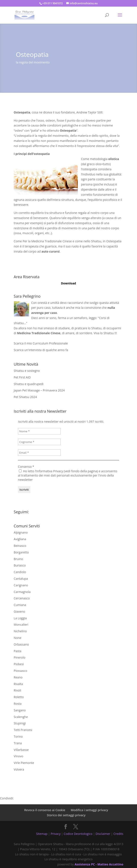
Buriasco (20, 565)
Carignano (21, 585)
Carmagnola (22, 592)
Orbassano (21, 644)
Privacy (56, 834)
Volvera (19, 769)
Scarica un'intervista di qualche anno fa (41, 350)
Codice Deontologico (78, 834)
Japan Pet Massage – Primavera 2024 (39, 390)
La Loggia (20, 618)
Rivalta (18, 684)
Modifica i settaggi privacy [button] (89, 810)
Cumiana (20, 605)
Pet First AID (22, 377)
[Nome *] (39, 431)
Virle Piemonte (24, 763)
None (17, 638)
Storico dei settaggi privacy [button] (66, 815)
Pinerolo (20, 657)
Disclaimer (103, 834)
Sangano (20, 710)
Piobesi (19, 664)
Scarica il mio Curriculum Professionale (41, 343)
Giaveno (19, 611)
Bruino (18, 559)
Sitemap (42, 834)
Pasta (18, 651)
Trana (18, 743)
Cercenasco (22, 598)
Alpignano (21, 532)
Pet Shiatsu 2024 (25, 397)
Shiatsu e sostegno (27, 371)
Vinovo (18, 756)
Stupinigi (20, 723)
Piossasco (20, 671)
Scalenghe (21, 717)
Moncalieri (21, 625)
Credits (118, 834)
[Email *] (39, 453)
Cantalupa (21, 579)
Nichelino (20, 631)
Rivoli (17, 690)
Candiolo (20, 572)
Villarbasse (21, 750)
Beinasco (20, 546)
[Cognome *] (39, 442)
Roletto (19, 697)
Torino (18, 736)
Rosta (18, 704)
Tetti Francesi (23, 730)
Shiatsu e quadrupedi (29, 384)
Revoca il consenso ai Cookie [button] (45, 810)
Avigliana (20, 539)
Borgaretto (21, 552)
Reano (18, 677)
